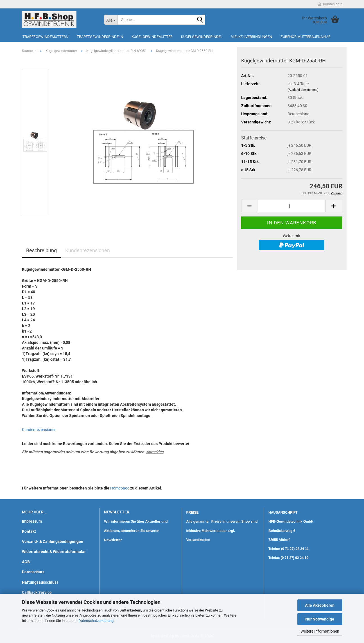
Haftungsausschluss (40, 582)
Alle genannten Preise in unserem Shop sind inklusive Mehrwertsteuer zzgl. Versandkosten (222, 531)
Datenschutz (33, 572)
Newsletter (113, 540)
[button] (250, 206)
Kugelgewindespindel (202, 37)
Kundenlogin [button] (330, 4)
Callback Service (37, 592)
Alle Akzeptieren (320, 605)
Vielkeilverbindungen (252, 37)
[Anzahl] (292, 206)
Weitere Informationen (320, 631)
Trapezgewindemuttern (45, 37)
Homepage (120, 488)
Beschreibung (41, 250)
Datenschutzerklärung (96, 621)
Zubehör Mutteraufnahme (305, 37)
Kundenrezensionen (88, 250)
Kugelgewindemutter (152, 37)
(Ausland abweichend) (303, 90)
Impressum (32, 521)
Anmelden (155, 452)
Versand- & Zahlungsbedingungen (53, 542)
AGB (26, 562)
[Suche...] (111, 20)
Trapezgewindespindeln (100, 37)
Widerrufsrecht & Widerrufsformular (54, 552)
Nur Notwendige (320, 619)
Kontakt (29, 531)
